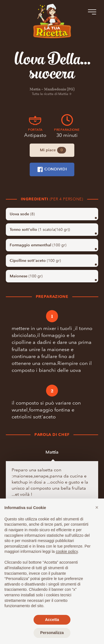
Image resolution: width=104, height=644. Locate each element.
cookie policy (67, 551)
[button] (97, 507)
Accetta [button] (52, 620)
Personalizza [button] (52, 633)
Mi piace (53, 150)
